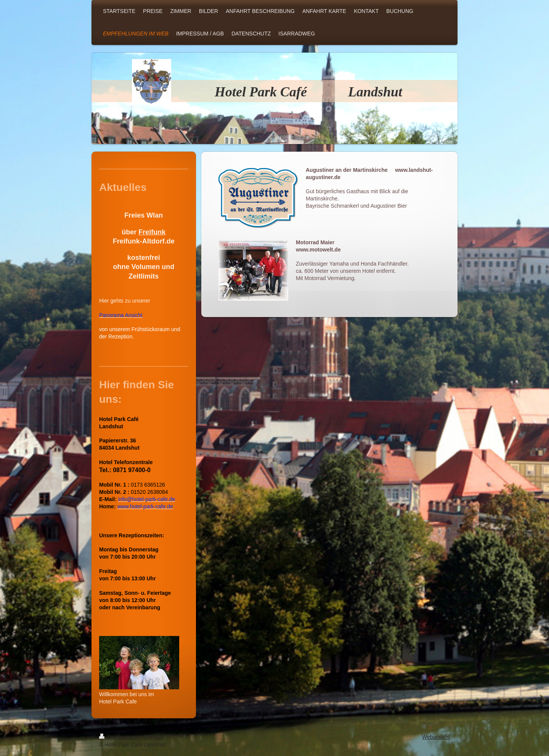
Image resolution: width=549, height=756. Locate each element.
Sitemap (153, 737)
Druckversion (120, 737)
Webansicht (436, 737)
